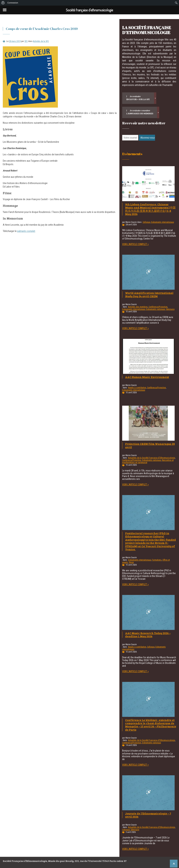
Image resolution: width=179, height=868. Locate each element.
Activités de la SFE (41, 41)
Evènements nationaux (155, 309)
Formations (157, 560)
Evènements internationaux (162, 222)
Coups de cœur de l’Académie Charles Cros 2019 (42, 29)
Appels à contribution (137, 388)
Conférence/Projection (158, 307)
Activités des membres (138, 307)
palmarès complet (26, 231)
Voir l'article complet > (135, 244)
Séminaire (170, 309)
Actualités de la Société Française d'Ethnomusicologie (152, 458)
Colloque (146, 222)
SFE (26, 41)
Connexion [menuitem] (13, 3)
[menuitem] (3, 3)
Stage (131, 562)
